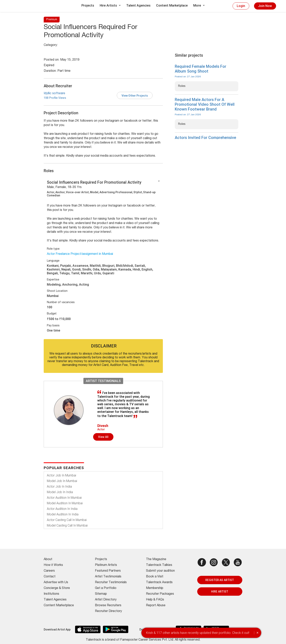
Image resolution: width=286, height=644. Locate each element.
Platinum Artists (106, 565)
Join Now (265, 6)
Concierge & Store (57, 588)
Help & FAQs (155, 600)
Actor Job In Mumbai (61, 475)
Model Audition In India (63, 514)
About (48, 560)
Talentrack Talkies (159, 565)
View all (103, 437)
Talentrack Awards (159, 583)
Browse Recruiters (108, 606)
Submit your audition (160, 571)
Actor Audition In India (62, 509)
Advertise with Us (56, 583)
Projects (88, 5)
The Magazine (156, 560)
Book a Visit (155, 577)
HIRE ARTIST (220, 592)
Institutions (51, 594)
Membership (155, 588)
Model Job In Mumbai (62, 481)
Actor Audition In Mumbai (64, 498)
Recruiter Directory (108, 611)
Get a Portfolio (106, 588)
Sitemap (101, 594)
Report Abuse (156, 606)
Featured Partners (108, 571)
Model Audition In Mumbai (65, 503)
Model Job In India (60, 492)
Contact (50, 577)
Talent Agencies (138, 5)
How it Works (53, 565)
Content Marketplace (172, 5)
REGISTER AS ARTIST (220, 580)
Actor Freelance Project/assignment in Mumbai (80, 254)
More (199, 5)
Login (241, 6)
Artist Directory (106, 600)
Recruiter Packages (160, 594)
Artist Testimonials (108, 577)
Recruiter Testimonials (111, 583)
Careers (49, 571)
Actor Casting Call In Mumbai (67, 520)
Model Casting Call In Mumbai (67, 525)
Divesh (103, 426)
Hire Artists (110, 5)
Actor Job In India (59, 486)
